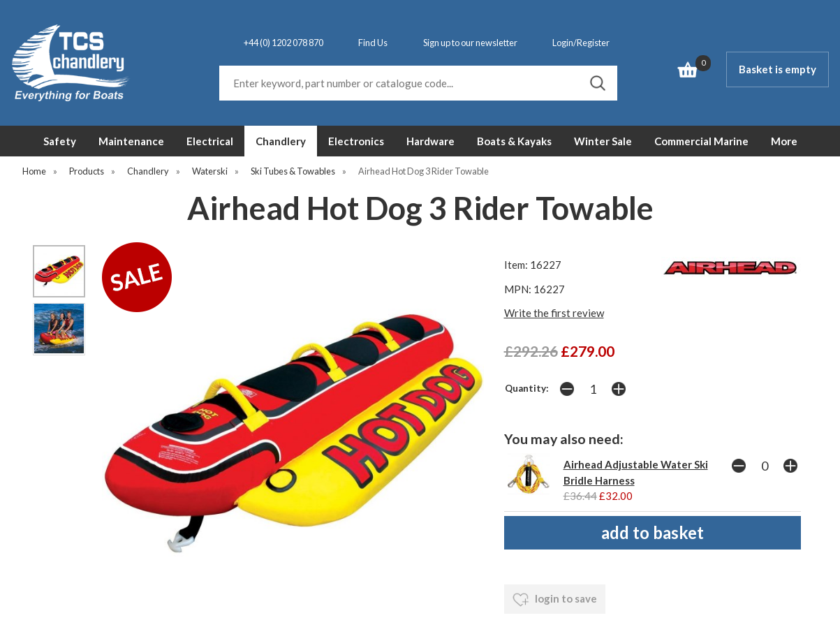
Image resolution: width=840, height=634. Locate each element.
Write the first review (554, 313)
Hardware (430, 141)
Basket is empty (778, 69)
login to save (555, 600)
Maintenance (131, 141)
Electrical (210, 141)
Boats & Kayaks (514, 141)
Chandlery (281, 141)
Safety (60, 141)
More (784, 141)
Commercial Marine (701, 141)
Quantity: (527, 388)
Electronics (356, 141)
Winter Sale (603, 141)
